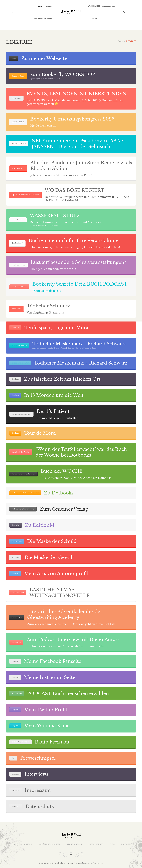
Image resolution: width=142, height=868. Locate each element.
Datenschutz (16, 806)
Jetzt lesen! (16, 309)
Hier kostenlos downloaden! (21, 414)
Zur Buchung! (17, 243)
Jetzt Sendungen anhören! (21, 742)
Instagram (65, 855)
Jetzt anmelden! (18, 76)
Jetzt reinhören (17, 693)
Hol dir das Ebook (18, 593)
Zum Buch (15, 379)
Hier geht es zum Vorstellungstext (23, 474)
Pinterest (77, 855)
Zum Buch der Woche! (21, 452)
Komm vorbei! (16, 98)
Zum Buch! (15, 328)
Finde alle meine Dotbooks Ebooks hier (25, 493)
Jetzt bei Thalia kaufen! (19, 345)
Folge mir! (15, 574)
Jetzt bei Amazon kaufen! (20, 363)
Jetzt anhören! (16, 642)
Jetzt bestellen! (17, 617)
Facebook (60, 855)
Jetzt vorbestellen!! (18, 220)
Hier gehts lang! (18, 168)
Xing (82, 855)
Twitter (71, 855)
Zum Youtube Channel (19, 287)
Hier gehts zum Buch (19, 144)
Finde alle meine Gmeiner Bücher (23, 509)
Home (14, 58)
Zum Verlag (16, 525)
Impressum (15, 790)
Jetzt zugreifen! (17, 541)
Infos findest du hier (18, 265)
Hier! (13, 758)
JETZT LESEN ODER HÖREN (25, 195)
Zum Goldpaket (18, 122)
